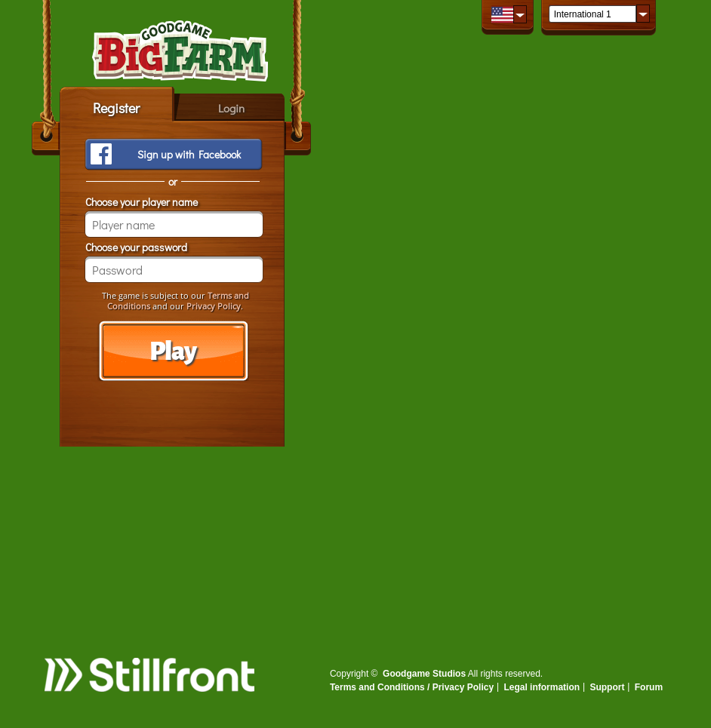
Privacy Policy (214, 306)
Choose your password (136, 247)
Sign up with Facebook (189, 154)
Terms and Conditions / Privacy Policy (412, 687)
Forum (649, 687)
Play (173, 352)
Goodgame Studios (424, 674)
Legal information (542, 687)
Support (607, 687)
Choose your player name (142, 202)
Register (116, 108)
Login (231, 108)
